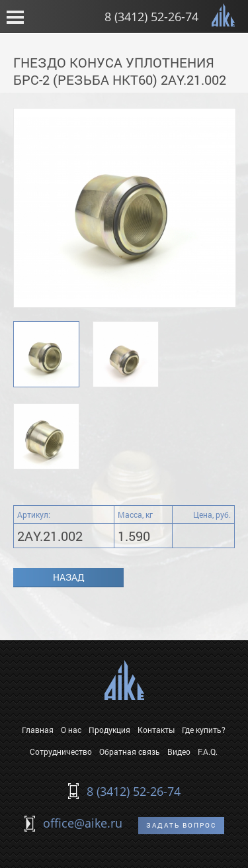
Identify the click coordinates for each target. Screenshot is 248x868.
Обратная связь (130, 751)
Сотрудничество (61, 751)
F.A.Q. (208, 751)
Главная (38, 730)
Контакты (156, 730)
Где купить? (204, 730)
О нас (71, 730)
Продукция (109, 730)
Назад (69, 577)
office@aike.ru (83, 823)
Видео (179, 751)
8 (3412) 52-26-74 (151, 17)
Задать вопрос (181, 825)
